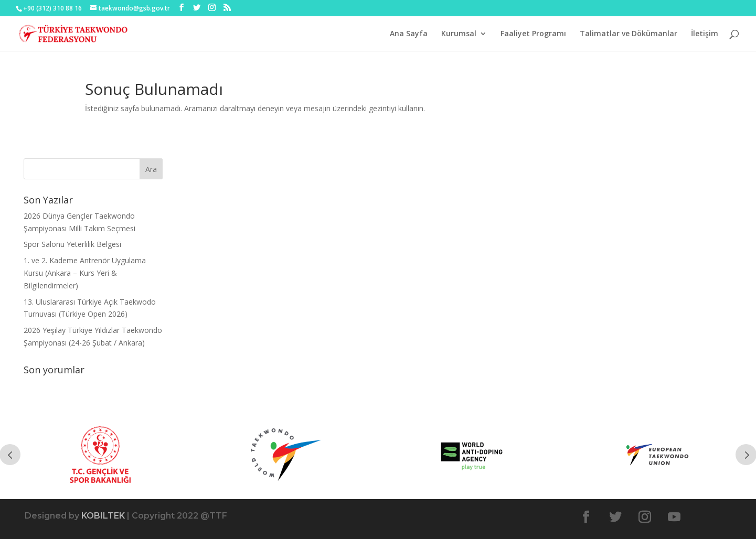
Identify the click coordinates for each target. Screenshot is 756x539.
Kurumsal (459, 34)
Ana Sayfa (409, 34)
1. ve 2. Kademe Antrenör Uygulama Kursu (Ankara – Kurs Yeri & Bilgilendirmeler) (85, 273)
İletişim (705, 34)
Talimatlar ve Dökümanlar (629, 34)
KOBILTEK (103, 516)
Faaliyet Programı (533, 34)
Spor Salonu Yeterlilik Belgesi (72, 244)
